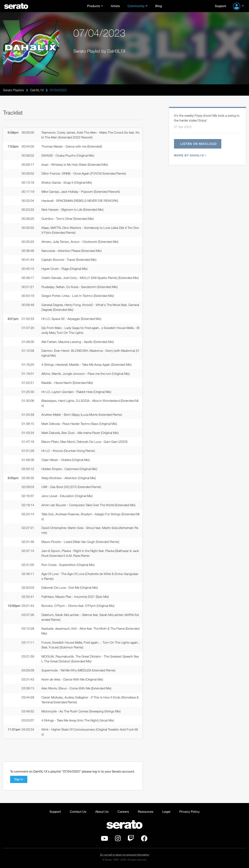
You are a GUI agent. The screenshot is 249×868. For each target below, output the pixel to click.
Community (136, 6)
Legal (166, 811)
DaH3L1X (37, 90)
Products (94, 6)
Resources (146, 811)
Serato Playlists (14, 90)
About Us (102, 811)
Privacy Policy (189, 811)
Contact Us (78, 811)
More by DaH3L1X (190, 155)
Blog (159, 6)
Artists (115, 6)
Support (221, 6)
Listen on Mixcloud (198, 144)
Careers (123, 811)
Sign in (19, 779)
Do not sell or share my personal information (125, 855)
